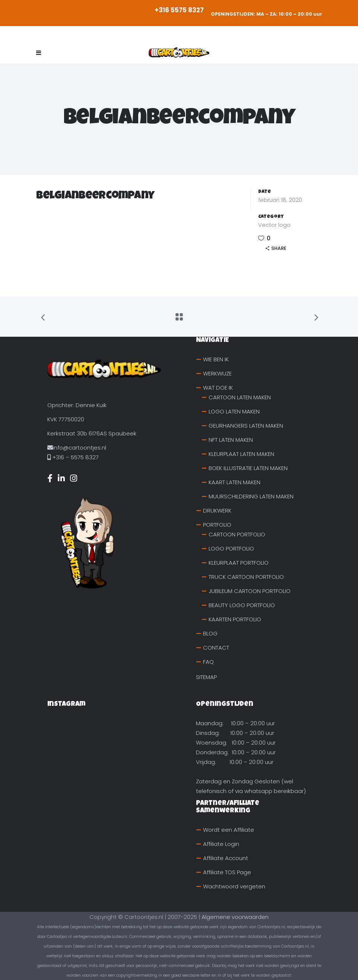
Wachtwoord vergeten (234, 886)
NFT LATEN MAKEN (231, 440)
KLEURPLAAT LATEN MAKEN (241, 454)
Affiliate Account (226, 858)
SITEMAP (206, 677)
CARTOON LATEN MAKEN (240, 397)
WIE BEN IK (216, 359)
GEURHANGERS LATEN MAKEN (246, 426)
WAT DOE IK (218, 388)
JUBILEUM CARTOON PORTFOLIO (250, 591)
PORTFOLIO (217, 525)
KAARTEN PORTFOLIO (235, 619)
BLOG (210, 633)
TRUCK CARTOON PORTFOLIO (246, 577)
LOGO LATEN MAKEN (234, 411)
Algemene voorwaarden (235, 917)
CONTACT (216, 648)
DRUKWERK (217, 510)
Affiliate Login (221, 844)
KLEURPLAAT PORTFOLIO (239, 563)
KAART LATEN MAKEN (235, 482)
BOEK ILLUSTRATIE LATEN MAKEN (248, 468)
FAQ (208, 662)
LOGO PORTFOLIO (231, 548)
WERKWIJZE (217, 373)
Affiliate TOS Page (227, 872)
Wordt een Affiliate (229, 830)
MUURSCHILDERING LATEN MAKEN (251, 496)
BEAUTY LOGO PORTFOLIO (242, 605)
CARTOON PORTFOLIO (237, 534)
